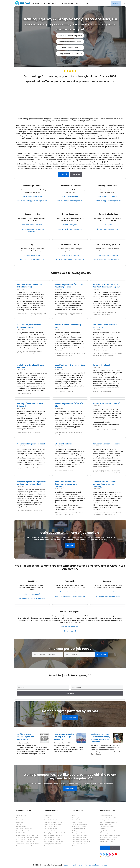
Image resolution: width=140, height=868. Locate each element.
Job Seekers (38, 3)
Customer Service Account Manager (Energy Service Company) (104, 484)
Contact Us (47, 846)
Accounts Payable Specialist (63, 315)
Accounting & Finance (32, 186)
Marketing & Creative (70, 244)
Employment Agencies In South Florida (27, 844)
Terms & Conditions (92, 865)
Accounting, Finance (106, 816)
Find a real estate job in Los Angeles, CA (108, 259)
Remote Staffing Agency (70, 612)
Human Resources (70, 214)
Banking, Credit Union (106, 820)
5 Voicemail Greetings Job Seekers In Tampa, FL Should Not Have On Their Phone (100, 738)
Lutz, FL (98, 391)
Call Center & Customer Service (102, 353)
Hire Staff (116, 3)
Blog (87, 3)
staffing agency (51, 82)
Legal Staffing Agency (51, 829)
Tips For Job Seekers (22, 820)
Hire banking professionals (108, 196)
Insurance (103, 829)
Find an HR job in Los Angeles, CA (70, 229)
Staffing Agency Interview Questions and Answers (26, 737)
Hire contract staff (108, 592)
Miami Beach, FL (111, 313)
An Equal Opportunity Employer (73, 865)
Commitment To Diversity (79, 824)
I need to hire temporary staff (70, 42)
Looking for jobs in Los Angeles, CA (70, 54)
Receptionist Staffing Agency (101, 314)
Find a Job (64, 174)
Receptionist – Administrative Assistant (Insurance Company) (107, 286)
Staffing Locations (77, 831)
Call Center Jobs (21, 833)
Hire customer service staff (32, 225)
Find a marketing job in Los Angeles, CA (70, 259)
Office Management (106, 833)
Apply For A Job (21, 818)
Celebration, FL (76, 315)
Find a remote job (70, 631)
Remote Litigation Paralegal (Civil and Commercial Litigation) (31, 483)
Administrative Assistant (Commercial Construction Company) (67, 484)
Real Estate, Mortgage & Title (108, 244)
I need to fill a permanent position (70, 36)
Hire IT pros (108, 225)
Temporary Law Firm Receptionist (107, 444)
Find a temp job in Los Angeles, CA (108, 596)
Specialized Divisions (78, 820)
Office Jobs (19, 822)
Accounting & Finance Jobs (24, 829)
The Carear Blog (70, 717)
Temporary (108, 581)
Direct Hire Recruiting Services (53, 820)
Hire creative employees (70, 255)
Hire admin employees (70, 196)
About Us (80, 3)
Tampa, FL (72, 515)
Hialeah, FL (69, 355)
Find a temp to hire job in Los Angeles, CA (70, 596)
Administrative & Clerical (70, 186)
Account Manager (98, 513)
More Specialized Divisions (52, 831)
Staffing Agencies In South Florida (54, 842)
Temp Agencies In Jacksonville (81, 835)
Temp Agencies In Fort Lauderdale (82, 833)
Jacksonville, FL (97, 430)
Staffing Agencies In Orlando (53, 839)
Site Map (104, 865)
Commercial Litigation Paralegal (31, 444)
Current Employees (67, 3)
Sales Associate (112, 515)
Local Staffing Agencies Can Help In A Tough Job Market (64, 737)
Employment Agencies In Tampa (26, 846)
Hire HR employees (70, 225)
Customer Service (32, 214)
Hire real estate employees (108, 255)
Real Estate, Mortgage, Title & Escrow (110, 835)
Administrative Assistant (100, 311)
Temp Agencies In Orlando (80, 839)
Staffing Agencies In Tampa (52, 844)
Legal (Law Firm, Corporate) (108, 831)
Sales (105, 515)
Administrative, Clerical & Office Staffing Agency (31, 313)
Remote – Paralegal (101, 365)
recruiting (73, 82)
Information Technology (108, 214)
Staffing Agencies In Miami (52, 837)
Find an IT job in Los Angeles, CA (108, 229)
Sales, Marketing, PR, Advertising (109, 837)
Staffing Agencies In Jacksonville (54, 835)
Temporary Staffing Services (52, 824)
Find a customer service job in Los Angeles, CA (32, 230)
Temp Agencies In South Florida (81, 842)
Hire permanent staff (32, 594)
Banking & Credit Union (108, 186)
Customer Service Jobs (23, 831)
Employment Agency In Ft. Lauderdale (27, 835)
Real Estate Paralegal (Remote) (106, 404)
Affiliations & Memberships (80, 826)
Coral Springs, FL (60, 434)
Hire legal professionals (32, 255)
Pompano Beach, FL (35, 315)
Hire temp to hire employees (70, 592)
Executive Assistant (23, 315)
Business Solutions (52, 3)
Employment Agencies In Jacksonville (27, 837)
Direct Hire (32, 581)
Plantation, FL (106, 355)
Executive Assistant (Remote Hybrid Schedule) (30, 286)
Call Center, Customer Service (109, 822)
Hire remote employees (70, 627)
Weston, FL (30, 394)
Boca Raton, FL (59, 470)
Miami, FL (71, 392)
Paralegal (24, 394)
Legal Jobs (19, 824)
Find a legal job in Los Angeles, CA (32, 259)
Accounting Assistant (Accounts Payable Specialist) (69, 286)
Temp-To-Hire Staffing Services (53, 822)
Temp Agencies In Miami (79, 837)
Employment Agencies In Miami (25, 839)
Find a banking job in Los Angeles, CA (108, 201)
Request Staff (70, 789)
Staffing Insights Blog (78, 829)
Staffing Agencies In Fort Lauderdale (55, 833)
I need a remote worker (70, 48)
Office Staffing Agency (51, 826)
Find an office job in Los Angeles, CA (70, 201)
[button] (124, 3)
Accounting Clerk (74, 353)
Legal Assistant (63, 392)
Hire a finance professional (32, 196)
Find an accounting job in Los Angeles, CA (32, 201)
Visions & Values (77, 822)
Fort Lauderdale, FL (23, 510)
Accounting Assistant (75, 313)
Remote (43, 315)
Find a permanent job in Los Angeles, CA (32, 598)
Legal (32, 244)
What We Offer (48, 818)
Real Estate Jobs (21, 826)
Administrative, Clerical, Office (109, 818)
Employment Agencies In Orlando (26, 842)
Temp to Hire (70, 581)
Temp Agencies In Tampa (80, 844)
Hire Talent (76, 174)
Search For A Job (21, 816)
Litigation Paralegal (63, 444)
